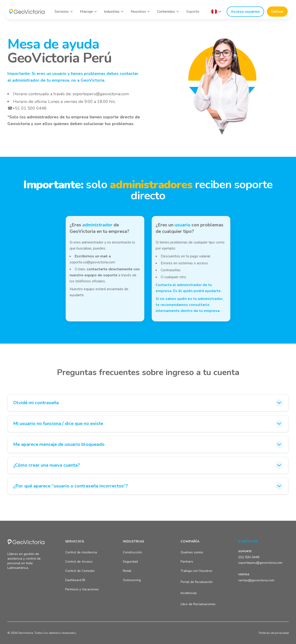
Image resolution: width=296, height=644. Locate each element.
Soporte (193, 12)
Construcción (132, 552)
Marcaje (86, 12)
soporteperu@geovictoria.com (101, 94)
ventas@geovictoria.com (256, 580)
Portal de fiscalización (197, 582)
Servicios (62, 12)
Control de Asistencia (81, 552)
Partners (187, 562)
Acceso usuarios (245, 12)
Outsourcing (132, 580)
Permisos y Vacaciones (82, 589)
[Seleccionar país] (216, 12)
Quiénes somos (192, 552)
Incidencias (189, 593)
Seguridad (130, 562)
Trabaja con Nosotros (196, 571)
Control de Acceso (79, 562)
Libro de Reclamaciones (198, 604)
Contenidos (166, 12)
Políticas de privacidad (274, 633)
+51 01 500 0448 (29, 108)
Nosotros (138, 12)
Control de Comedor (80, 571)
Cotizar (277, 12)
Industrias (112, 12)
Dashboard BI (75, 580)
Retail (127, 571)
